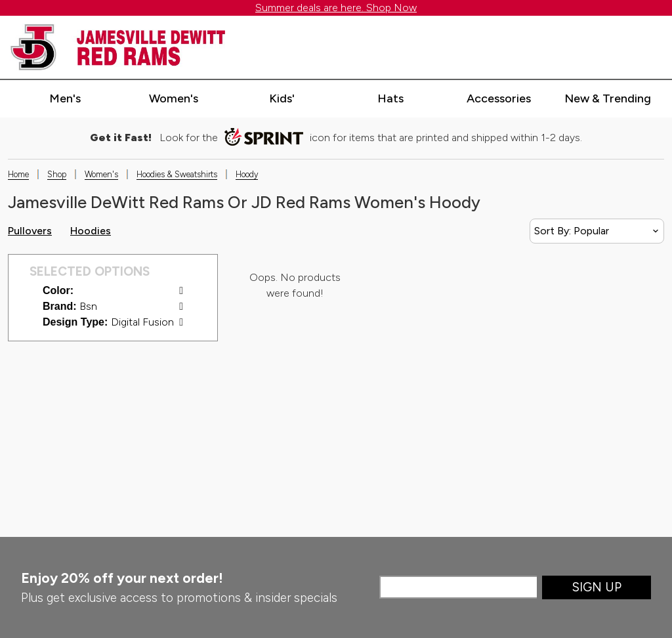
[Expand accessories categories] (499, 99)
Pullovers (30, 231)
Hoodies (91, 231)
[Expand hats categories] (390, 99)
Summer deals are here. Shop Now (336, 8)
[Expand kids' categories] (282, 99)
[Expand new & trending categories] (608, 99)
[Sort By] (597, 231)
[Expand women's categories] (173, 99)
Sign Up (597, 587)
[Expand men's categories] (65, 99)
